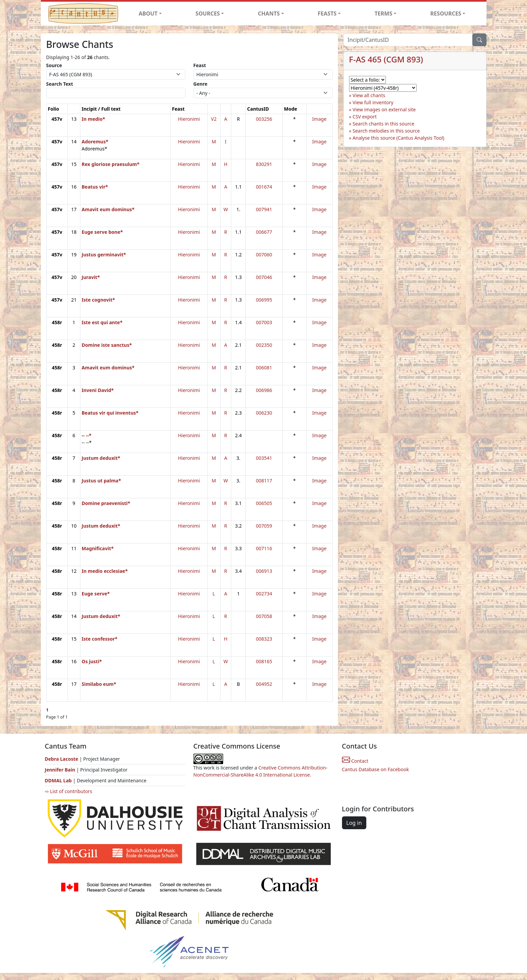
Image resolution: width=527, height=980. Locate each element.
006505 (264, 503)
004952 (264, 684)
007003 (264, 322)
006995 (264, 300)
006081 (264, 368)
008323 (264, 639)
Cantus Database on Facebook (376, 769)
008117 (264, 481)
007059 (264, 526)
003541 (264, 458)
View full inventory (373, 102)
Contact (355, 761)
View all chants (369, 95)
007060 (264, 255)
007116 (264, 548)
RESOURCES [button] (446, 13)
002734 (264, 594)
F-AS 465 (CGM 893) (386, 59)
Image (319, 119)
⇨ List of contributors (69, 791)
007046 (264, 277)
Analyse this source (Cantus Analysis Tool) (398, 138)
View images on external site (384, 109)
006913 (264, 571)
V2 (214, 119)
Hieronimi (189, 119)
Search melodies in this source (386, 131)
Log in (354, 823)
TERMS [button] (383, 13)
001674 (264, 187)
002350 (264, 345)
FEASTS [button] (327, 13)
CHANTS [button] (269, 13)
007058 (264, 616)
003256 (264, 119)
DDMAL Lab (58, 780)
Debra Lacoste (62, 759)
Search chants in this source (383, 124)
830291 (264, 164)
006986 (264, 390)
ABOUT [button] (148, 13)
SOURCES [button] (208, 13)
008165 (264, 661)
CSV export (365, 117)
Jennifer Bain (61, 770)
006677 (264, 232)
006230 (264, 413)
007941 (264, 209)
